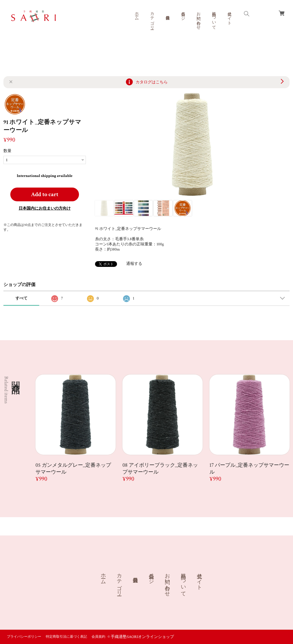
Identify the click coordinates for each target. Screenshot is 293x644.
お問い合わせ (198, 18)
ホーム (136, 14)
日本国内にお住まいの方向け (45, 208)
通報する (134, 264)
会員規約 (98, 637)
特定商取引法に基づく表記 (66, 637)
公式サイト (229, 16)
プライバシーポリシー (24, 637)
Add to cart (45, 194)
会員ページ (183, 14)
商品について (214, 18)
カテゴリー (152, 18)
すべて (21, 298)
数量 (7, 151)
